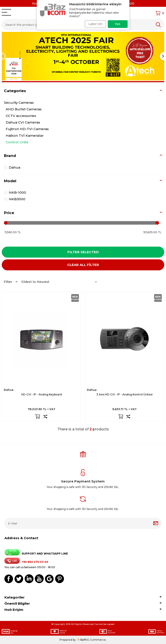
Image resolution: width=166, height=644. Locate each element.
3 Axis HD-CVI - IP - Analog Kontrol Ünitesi (124, 394)
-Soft (82, 640)
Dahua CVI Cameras (23, 122)
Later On (95, 24)
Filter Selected (83, 252)
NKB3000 (15, 199)
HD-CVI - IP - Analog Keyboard (41, 394)
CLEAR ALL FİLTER (83, 265)
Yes (118, 24)
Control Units (17, 142)
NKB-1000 (15, 192)
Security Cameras (19, 103)
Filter (11, 282)
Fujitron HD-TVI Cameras (27, 129)
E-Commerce (97, 640)
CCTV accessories (21, 116)
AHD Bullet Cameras (24, 109)
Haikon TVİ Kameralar (25, 136)
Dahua (12, 167)
